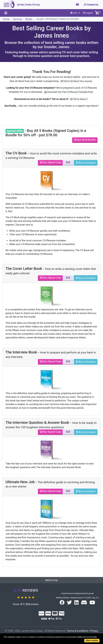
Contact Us (91, 5)
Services (18, 19)
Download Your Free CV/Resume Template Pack (69, 92)
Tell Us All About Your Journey (76, 81)
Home (6, 19)
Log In (88, 13)
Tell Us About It (79, 99)
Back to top (51, 580)
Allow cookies (92, 640)
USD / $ (75, 13)
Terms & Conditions (78, 631)
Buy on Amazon (86, 163)
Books (29, 19)
